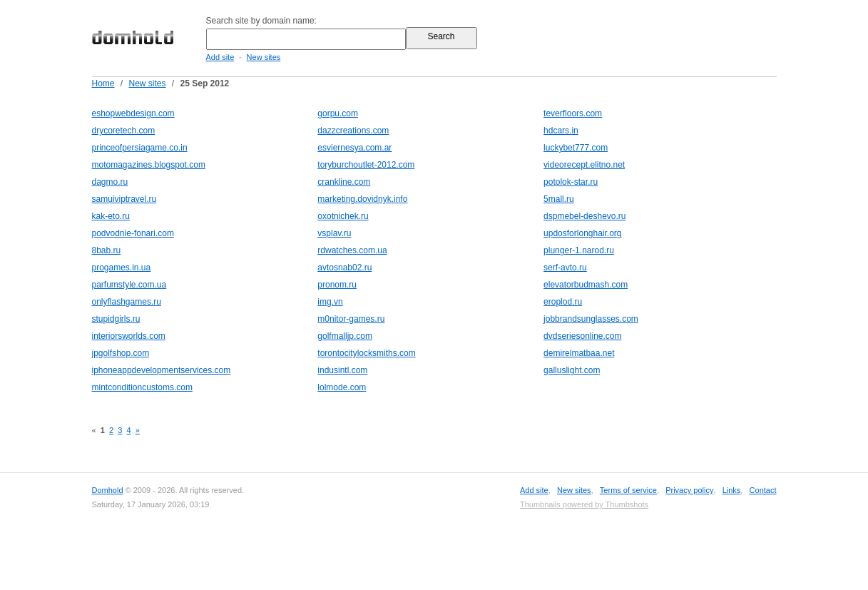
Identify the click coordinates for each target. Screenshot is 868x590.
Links (732, 490)
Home (103, 83)
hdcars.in (561, 131)
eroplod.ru (563, 302)
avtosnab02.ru (344, 268)
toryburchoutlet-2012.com (366, 165)
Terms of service (628, 490)
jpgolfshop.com (121, 353)
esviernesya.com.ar (354, 148)
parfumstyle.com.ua (129, 285)
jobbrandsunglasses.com (591, 319)
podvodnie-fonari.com (133, 233)
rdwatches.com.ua (352, 250)
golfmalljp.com (345, 336)
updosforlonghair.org (582, 233)
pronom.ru (337, 285)
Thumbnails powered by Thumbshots (584, 504)
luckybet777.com (576, 148)
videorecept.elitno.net (584, 165)
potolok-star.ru (571, 182)
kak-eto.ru (111, 216)
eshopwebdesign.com (133, 113)
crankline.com (344, 182)
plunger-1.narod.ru (579, 250)
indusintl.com (342, 370)
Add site (220, 57)
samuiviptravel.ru (124, 199)
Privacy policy (689, 490)
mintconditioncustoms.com (142, 387)
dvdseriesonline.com (582, 336)
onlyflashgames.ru (127, 302)
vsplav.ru (334, 233)
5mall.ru (559, 199)
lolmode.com (342, 387)
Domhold (108, 490)
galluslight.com (572, 370)
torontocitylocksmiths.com (366, 353)
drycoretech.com (124, 131)
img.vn (330, 302)
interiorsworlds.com (129, 336)
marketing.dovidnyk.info (362, 199)
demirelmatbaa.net (579, 353)
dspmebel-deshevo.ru (584, 216)
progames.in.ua (122, 268)
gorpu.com (338, 113)
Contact (763, 490)
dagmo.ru (110, 182)
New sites (264, 57)
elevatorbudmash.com (586, 285)
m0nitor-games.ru (351, 319)
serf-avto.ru (565, 268)
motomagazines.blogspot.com (149, 165)
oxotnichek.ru (343, 216)
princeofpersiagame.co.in (140, 148)
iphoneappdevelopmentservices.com (162, 370)
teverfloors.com (573, 113)
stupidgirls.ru (116, 319)
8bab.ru (107, 250)
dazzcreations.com (353, 131)
